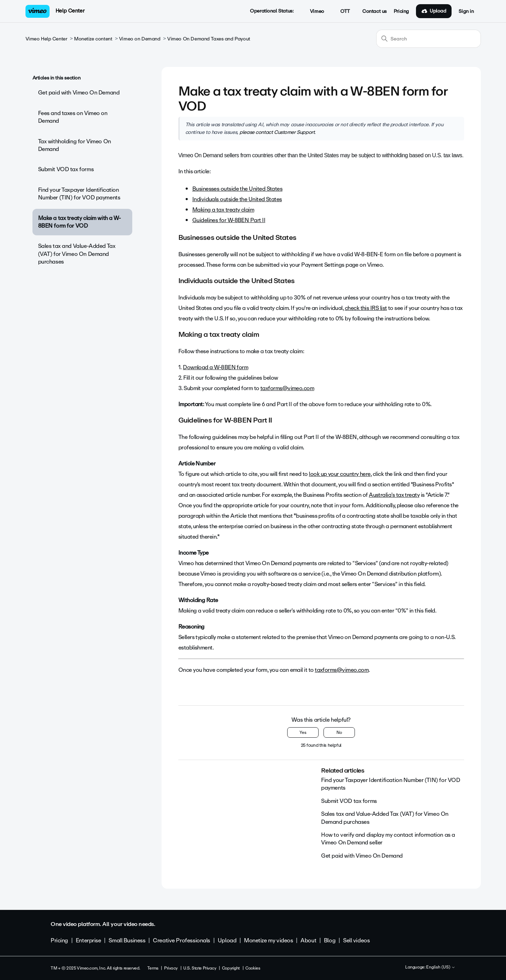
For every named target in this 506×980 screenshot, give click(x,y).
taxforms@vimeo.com (287, 388)
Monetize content (93, 39)
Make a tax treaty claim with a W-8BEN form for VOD (79, 222)
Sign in (466, 12)
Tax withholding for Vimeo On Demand (75, 145)
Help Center (70, 11)
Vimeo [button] (313, 12)
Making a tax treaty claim (223, 210)
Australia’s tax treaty (394, 495)
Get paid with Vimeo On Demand (79, 93)
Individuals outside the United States (237, 199)
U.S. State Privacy (200, 968)
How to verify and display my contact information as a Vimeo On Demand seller (388, 839)
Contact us (374, 12)
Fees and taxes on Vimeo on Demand (73, 117)
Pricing (401, 12)
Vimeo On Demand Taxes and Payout (209, 39)
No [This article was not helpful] (339, 732)
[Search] (429, 39)
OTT (341, 12)
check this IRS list (366, 308)
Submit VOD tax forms (66, 169)
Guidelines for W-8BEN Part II (229, 220)
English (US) (441, 967)
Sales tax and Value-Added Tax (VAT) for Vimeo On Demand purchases (77, 254)
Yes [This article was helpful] (303, 732)
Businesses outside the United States (237, 189)
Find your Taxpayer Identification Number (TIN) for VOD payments (79, 194)
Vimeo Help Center (46, 39)
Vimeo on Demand (140, 39)
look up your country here (340, 474)
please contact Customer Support (277, 132)
